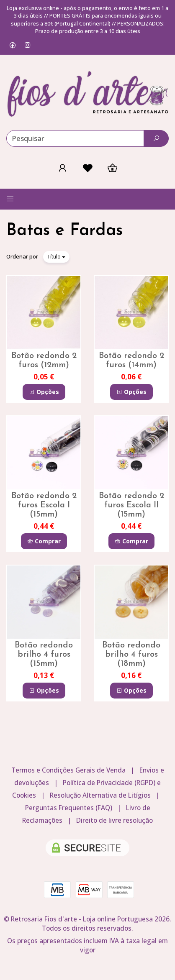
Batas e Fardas (64, 231)
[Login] (62, 168)
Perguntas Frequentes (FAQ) (69, 808)
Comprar (44, 541)
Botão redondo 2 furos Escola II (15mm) (131, 505)
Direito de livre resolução (115, 820)
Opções (44, 392)
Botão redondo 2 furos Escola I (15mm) (44, 505)
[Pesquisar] (156, 138)
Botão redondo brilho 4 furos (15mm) (44, 655)
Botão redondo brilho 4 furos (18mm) (131, 655)
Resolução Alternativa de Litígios (100, 795)
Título (56, 257)
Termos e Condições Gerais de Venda (68, 770)
